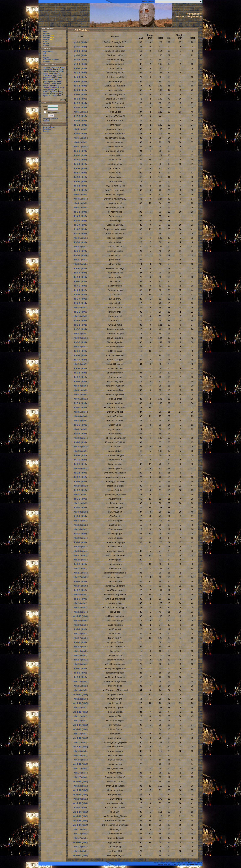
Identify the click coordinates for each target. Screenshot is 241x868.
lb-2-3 (77, 460)
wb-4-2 (77, 142)
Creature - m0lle (49, 84)
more (63, 100)
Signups (46, 33)
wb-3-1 (77, 260)
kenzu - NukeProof (51, 72)
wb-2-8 (77, 438)
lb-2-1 (77, 473)
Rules (45, 41)
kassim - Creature (50, 94)
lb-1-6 (77, 673)
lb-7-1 (77, 77)
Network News (49, 127)
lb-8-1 (77, 60)
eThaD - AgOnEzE (50, 92)
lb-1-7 (77, 581)
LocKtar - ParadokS (51, 88)
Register (47, 121)
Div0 (45, 54)
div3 (60, 78)
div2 (59, 84)
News (45, 31)
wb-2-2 (77, 525)
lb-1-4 (77, 668)
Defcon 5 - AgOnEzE (51, 68)
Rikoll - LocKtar (49, 74)
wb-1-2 (77, 716)
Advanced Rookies (51, 60)
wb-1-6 (77, 851)
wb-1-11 (77, 855)
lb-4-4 (77, 177)
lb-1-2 (77, 542)
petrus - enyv (48, 86)
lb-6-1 (77, 99)
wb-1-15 (77, 616)
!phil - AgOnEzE (49, 82)
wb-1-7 (77, 777)
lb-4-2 (77, 168)
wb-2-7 (77, 494)
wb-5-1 (77, 112)
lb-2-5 (77, 373)
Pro (44, 56)
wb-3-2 (77, 264)
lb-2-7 (77, 251)
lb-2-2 (77, 425)
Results (46, 131)
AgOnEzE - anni (49, 96)
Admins (46, 45)
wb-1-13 (77, 729)
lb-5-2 (77, 116)
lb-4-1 (77, 234)
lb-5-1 (77, 125)
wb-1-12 (77, 694)
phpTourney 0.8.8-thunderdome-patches (171, 862)
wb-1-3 (77, 708)
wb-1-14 (77, 725)
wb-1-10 (77, 781)
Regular (46, 58)
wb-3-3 (77, 338)
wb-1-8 (77, 634)
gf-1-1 (77, 42)
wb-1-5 (77, 751)
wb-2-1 (77, 503)
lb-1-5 (77, 808)
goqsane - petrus (50, 78)
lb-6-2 (77, 103)
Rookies (46, 62)
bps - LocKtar (48, 80)
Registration (48, 52)
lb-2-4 (77, 281)
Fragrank (47, 35)
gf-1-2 (77, 47)
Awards (46, 39)
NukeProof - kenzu (51, 70)
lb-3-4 (77, 225)
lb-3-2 (77, 255)
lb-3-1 (77, 325)
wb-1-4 (77, 651)
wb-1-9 (77, 829)
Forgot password (50, 119)
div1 (59, 74)
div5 (61, 70)
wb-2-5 (77, 451)
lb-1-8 (77, 642)
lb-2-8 (77, 377)
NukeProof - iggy (50, 76)
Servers (46, 43)
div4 (63, 68)
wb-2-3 (77, 316)
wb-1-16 (77, 703)
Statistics (47, 129)
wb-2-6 (77, 364)
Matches (46, 37)
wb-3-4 (77, 307)
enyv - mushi (48, 90)
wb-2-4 (77, 529)
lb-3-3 (77, 321)
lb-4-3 (77, 155)
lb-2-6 (77, 434)
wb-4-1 (77, 199)
